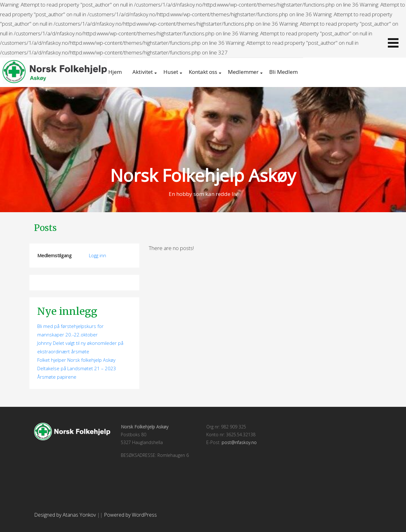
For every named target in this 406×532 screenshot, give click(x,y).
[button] (393, 43)
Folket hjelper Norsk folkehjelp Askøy (76, 360)
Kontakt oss (203, 72)
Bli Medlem (283, 72)
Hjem (115, 72)
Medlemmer (243, 72)
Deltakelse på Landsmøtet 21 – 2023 (77, 368)
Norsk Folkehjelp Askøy (203, 175)
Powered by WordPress (130, 515)
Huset (171, 72)
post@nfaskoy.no (239, 442)
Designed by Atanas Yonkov (66, 515)
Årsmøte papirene (57, 377)
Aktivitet (143, 72)
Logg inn (98, 255)
